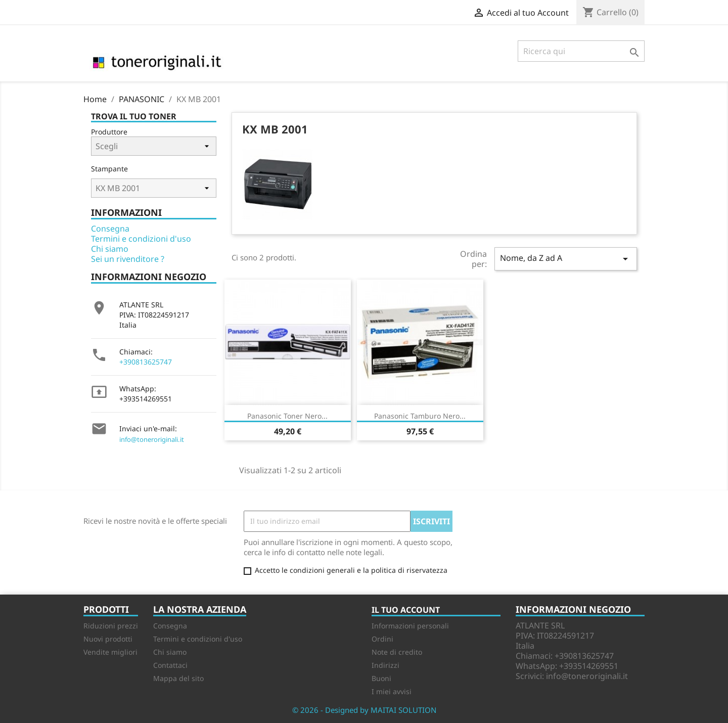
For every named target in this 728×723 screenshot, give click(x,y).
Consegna (110, 229)
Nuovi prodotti (108, 639)
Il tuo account (406, 610)
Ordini (382, 639)
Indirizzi (385, 665)
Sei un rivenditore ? (128, 259)
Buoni (381, 678)
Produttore (109, 132)
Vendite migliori (110, 652)
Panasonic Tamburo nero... (420, 416)
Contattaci (170, 665)
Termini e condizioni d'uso (141, 239)
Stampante (109, 169)
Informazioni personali (410, 626)
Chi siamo (110, 249)
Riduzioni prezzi (111, 626)
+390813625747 (146, 362)
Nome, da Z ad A (566, 259)
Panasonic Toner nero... (287, 416)
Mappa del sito (178, 678)
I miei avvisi (392, 691)
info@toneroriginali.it (152, 439)
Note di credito (397, 652)
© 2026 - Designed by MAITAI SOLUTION (364, 710)
